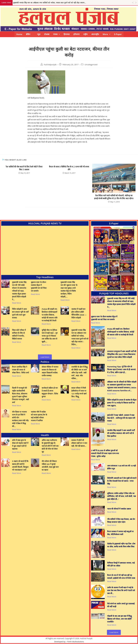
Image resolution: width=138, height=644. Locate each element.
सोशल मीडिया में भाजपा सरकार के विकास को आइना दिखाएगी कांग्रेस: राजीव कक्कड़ (50, 371)
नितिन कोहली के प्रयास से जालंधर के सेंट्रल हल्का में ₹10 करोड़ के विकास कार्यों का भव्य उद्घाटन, (122, 403)
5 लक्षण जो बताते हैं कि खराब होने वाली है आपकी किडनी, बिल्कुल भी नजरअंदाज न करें (20, 465)
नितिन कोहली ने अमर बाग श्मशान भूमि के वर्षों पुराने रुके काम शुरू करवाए (20, 313)
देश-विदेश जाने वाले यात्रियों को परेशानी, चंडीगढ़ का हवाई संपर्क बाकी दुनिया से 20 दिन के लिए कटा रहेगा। (114, 197)
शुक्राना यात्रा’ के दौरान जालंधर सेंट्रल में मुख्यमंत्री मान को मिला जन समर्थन (39, 286)
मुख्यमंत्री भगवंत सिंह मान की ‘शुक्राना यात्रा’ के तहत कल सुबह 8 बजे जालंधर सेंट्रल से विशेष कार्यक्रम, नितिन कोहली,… (69, 289)
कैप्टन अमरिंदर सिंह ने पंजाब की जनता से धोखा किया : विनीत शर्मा (20, 370)
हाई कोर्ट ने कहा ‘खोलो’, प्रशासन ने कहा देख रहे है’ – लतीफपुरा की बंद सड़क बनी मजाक (121, 418)
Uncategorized (91, 65)
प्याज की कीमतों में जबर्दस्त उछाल (119, 509)
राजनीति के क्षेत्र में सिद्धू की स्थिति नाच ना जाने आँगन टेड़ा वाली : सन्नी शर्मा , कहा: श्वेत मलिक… (79, 373)
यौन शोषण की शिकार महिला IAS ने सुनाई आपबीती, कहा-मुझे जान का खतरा (50, 465)
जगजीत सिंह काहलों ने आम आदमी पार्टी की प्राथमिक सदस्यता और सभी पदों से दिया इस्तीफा (121, 433)
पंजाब (56, 34)
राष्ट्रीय (85, 34)
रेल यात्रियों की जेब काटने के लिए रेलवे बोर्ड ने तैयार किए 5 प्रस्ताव (24, 168)
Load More (45, 357)
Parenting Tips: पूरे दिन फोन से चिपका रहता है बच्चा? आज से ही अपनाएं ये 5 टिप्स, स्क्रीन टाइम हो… (121, 369)
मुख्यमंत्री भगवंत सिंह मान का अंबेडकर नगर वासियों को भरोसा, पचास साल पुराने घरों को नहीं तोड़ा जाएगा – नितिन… (80, 337)
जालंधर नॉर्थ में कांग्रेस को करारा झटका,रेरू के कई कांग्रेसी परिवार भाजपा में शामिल (39, 416)
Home (19, 34)
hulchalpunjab (50, 65)
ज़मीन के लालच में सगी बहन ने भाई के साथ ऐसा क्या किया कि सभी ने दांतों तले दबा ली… (121, 590)
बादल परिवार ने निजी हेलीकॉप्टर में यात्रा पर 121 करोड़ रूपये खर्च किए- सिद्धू (79, 392)
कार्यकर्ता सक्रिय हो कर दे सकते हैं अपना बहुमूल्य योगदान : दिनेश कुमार (50, 392)
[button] (56, 34)
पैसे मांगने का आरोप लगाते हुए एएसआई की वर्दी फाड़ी (121, 605)
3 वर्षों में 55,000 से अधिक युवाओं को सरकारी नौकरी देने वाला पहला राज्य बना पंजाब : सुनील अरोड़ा (105, 453)
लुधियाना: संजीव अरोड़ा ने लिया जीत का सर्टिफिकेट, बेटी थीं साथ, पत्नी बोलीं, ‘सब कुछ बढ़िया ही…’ (121, 496)
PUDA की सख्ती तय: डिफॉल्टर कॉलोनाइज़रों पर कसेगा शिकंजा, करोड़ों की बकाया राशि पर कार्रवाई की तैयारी (50, 315)
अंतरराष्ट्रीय (95, 34)
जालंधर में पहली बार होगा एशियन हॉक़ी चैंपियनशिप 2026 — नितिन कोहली (79, 313)
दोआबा (47, 34)
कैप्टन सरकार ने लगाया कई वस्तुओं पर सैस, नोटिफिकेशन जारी (120, 533)
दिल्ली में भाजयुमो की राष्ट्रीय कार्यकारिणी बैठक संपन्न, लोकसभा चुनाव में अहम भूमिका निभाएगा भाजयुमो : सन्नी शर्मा (20, 395)
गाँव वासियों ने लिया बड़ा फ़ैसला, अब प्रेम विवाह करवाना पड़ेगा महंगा (121, 521)
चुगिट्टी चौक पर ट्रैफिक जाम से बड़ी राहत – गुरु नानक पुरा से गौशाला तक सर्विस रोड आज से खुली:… (50, 336)
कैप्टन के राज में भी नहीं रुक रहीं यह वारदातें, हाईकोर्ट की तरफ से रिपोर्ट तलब (121, 577)
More (107, 34)
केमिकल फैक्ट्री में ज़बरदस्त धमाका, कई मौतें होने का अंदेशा (121, 564)
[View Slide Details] (114, 259)
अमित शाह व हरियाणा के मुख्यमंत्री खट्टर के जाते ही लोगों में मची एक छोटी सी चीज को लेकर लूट (50, 446)
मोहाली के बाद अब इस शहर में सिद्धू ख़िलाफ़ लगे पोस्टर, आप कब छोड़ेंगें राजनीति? (119, 619)
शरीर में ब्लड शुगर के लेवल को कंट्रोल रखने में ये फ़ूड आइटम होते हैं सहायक (20, 444)
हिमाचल (67, 34)
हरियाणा (76, 34)
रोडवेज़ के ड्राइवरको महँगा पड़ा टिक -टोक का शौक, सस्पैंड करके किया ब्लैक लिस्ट (121, 545)
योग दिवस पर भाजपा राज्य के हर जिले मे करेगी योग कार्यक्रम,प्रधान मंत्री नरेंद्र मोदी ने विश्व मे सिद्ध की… (20, 419)
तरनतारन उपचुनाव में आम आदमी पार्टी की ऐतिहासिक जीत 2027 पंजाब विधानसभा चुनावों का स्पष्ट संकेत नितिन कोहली (122, 354)
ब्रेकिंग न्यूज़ (33, 34)
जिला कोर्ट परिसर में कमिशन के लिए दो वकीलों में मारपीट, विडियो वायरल (19, 334)
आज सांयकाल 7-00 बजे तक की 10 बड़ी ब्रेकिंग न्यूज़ (122, 467)
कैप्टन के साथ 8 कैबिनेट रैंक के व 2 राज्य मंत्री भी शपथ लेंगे (69, 168)
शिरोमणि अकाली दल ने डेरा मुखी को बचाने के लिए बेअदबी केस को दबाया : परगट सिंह (122, 481)
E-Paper (118, 34)
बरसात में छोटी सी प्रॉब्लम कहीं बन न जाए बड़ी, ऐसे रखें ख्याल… (79, 443)
